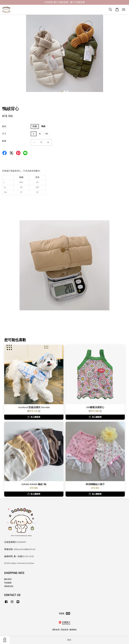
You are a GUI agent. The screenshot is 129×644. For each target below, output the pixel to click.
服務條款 (73, 630)
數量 (4, 141)
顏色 (4, 126)
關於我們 (8, 579)
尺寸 (4, 134)
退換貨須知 (9, 586)
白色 (35, 126)
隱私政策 (56, 630)
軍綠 (43, 126)
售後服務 (8, 583)
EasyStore (30, 563)
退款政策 (65, 630)
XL (40, 134)
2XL (47, 134)
